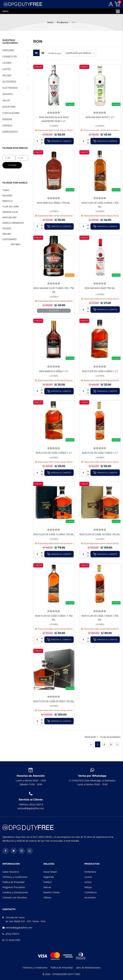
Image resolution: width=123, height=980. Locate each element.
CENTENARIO (10, 239)
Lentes (88, 882)
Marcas (47, 887)
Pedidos (48, 882)
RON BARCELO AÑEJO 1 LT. (54, 371)
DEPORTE (8, 94)
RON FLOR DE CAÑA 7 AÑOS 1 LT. (100, 453)
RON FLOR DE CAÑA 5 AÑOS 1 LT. (100, 371)
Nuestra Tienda (51, 892)
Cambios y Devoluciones (15, 892)
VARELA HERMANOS (13, 223)
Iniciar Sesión (50, 872)
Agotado (54, 311)
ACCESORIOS (9, 82)
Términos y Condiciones (15, 877)
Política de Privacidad (13, 882)
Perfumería (90, 872)
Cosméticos (91, 892)
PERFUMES (15, 50)
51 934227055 (13, 940)
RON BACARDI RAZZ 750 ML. (100, 288)
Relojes (88, 887)
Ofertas (47, 897)
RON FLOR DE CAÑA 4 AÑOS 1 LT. (54, 453)
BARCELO (8, 201)
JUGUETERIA (9, 107)
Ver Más (15, 244)
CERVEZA (7, 125)
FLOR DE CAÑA (10, 206)
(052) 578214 (12, 934)
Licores (88, 877)
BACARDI (7, 196)
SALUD (6, 100)
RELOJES (15, 75)
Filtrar (12, 165)
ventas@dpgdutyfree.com (19, 928)
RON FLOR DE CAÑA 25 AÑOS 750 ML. (54, 701)
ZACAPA (7, 228)
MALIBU (7, 234)
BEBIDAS (7, 119)
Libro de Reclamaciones (88, 968)
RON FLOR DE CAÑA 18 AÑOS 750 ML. (100, 534)
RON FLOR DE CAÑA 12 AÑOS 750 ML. (54, 534)
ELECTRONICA (15, 88)
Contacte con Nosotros (15, 897)
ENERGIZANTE (10, 132)
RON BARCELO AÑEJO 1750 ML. (54, 203)
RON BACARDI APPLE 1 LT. (100, 117)
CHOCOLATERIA (11, 113)
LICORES (54, 126)
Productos (63, 22)
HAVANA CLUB (10, 212)
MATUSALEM (9, 217)
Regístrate (49, 877)
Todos (6, 190)
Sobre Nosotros (11, 872)
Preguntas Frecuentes (14, 887)
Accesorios (90, 897)
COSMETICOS (15, 57)
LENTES (15, 69)
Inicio (50, 22)
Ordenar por (55, 53)
